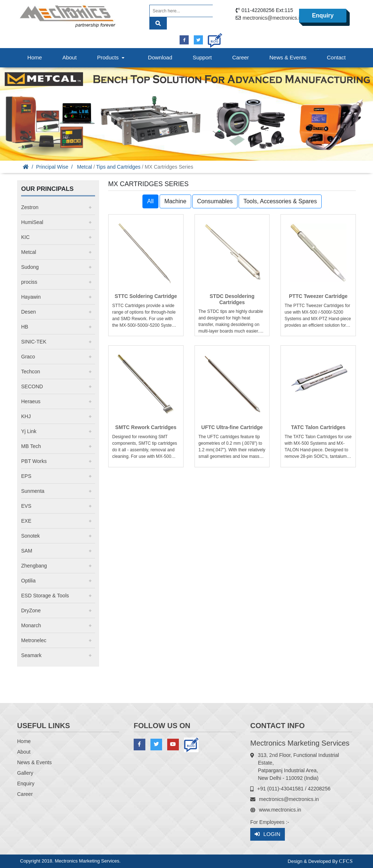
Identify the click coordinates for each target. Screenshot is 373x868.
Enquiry (323, 15)
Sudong (30, 267)
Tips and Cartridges (118, 167)
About (69, 57)
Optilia (28, 581)
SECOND (32, 386)
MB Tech (31, 446)
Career (241, 57)
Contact (336, 57)
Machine (175, 201)
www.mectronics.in (280, 810)
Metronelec (34, 640)
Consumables (215, 201)
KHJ (26, 416)
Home (35, 57)
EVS (26, 506)
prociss (29, 282)
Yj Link (29, 431)
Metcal (84, 167)
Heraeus (31, 401)
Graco (28, 357)
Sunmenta (33, 491)
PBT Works (34, 461)
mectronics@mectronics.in (272, 18)
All (150, 201)
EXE (26, 521)
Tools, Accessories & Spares (280, 201)
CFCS (346, 861)
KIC (25, 237)
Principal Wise (52, 167)
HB (25, 327)
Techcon (31, 372)
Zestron (30, 207)
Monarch (31, 625)
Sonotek (30, 536)
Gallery (25, 773)
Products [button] (111, 57)
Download (160, 57)
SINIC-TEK (34, 342)
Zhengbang (34, 566)
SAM (27, 551)
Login (268, 834)
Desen (28, 312)
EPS (26, 476)
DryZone (31, 610)
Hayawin (31, 297)
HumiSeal (32, 222)
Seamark (31, 655)
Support (202, 57)
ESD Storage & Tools (45, 596)
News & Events (288, 57)
